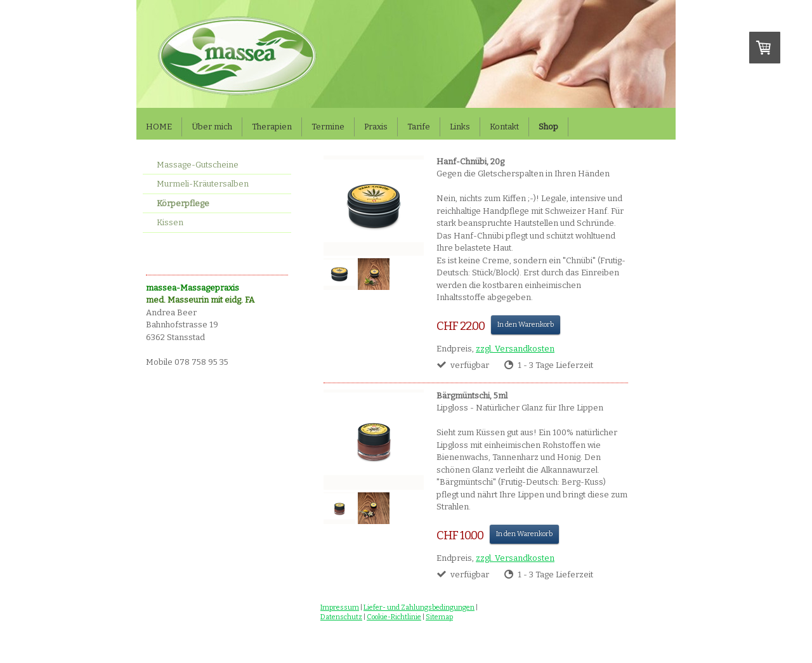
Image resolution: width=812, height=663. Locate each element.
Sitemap (439, 617)
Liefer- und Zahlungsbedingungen (419, 607)
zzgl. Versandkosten (515, 349)
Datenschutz (341, 617)
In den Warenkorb (526, 325)
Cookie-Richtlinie (394, 617)
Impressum (340, 607)
